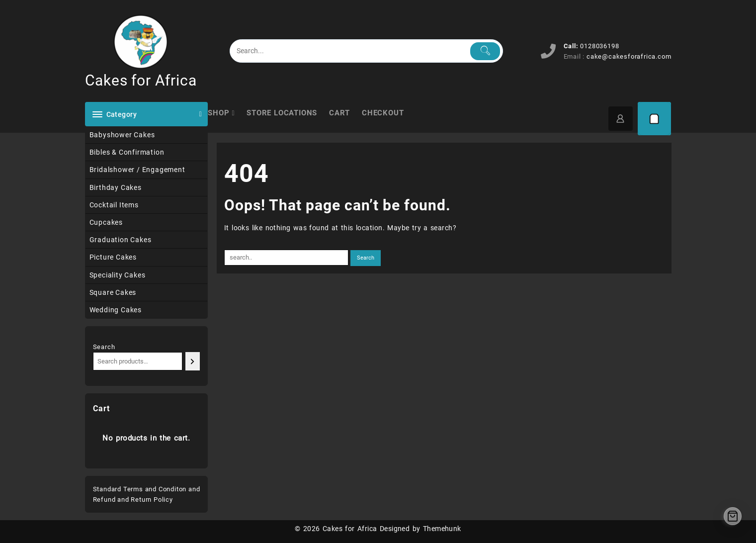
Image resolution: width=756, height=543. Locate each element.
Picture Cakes (113, 257)
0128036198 (599, 46)
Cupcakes (106, 222)
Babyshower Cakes (122, 135)
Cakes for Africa (141, 80)
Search (104, 347)
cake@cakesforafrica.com (629, 56)
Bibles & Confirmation (127, 152)
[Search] (193, 361)
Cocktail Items (114, 205)
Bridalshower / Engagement (137, 170)
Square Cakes (113, 292)
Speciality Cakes (118, 275)
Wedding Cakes (116, 310)
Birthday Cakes (116, 187)
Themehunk (442, 529)
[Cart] (655, 119)
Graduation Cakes (121, 240)
